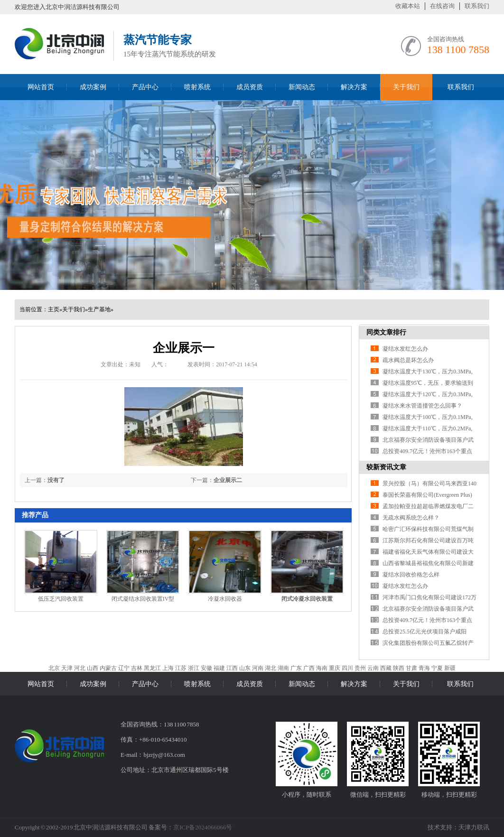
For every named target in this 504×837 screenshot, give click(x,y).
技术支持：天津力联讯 (458, 827)
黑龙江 (152, 668)
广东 (296, 668)
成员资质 (250, 87)
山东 (245, 668)
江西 (232, 668)
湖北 (271, 668)
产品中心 (145, 87)
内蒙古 (108, 668)
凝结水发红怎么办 (405, 349)
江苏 (181, 668)
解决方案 (354, 87)
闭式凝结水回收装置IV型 (143, 599)
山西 (93, 668)
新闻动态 (302, 87)
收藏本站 (408, 6)
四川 (347, 668)
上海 (168, 668)
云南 (373, 668)
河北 (80, 668)
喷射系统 (197, 87)
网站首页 (41, 87)
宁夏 (437, 668)
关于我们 (406, 87)
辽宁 (124, 668)
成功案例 (93, 87)
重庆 (335, 668)
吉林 (137, 668)
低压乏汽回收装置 (61, 599)
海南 (322, 668)
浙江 (194, 668)
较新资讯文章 (386, 467)
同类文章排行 (386, 332)
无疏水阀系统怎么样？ (411, 518)
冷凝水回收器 (225, 599)
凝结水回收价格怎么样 (411, 575)
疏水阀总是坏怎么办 (408, 360)
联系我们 (477, 6)
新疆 (450, 668)
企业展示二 (228, 480)
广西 (309, 668)
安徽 (206, 668)
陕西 (399, 668)
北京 (54, 668)
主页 (54, 309)
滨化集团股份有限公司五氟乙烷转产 (428, 643)
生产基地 (99, 309)
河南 (258, 668)
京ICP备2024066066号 (203, 827)
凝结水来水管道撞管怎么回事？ (422, 406)
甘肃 (411, 668)
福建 (219, 668)
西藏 (386, 668)
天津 (67, 668)
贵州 (360, 668)
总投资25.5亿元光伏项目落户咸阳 (425, 632)
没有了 (56, 480)
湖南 (283, 668)
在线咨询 (442, 6)
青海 (424, 668)
